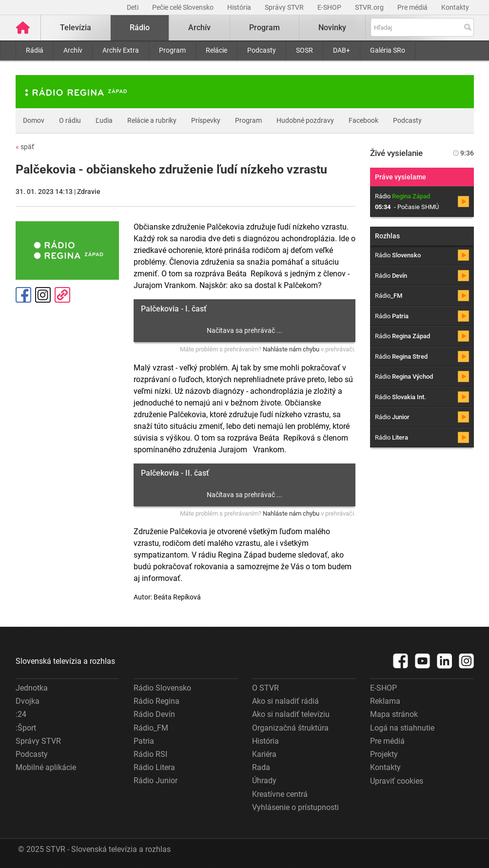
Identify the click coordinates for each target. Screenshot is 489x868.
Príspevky (206, 120)
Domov (34, 120)
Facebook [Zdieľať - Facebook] (23, 295)
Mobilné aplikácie (46, 767)
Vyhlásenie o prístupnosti (295, 807)
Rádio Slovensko (162, 688)
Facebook (363, 120)
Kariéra (264, 754)
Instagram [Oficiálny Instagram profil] (43, 295)
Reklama (385, 701)
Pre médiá (413, 7)
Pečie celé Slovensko (184, 7)
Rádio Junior (156, 781)
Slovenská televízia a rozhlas (65, 661)
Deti (133, 7)
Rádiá (35, 50)
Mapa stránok (394, 714)
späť (25, 147)
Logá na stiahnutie (402, 728)
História (240, 7)
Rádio (140, 28)
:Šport (26, 728)
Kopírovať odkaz (62, 295)
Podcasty (262, 50)
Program (172, 50)
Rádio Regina (156, 701)
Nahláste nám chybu (291, 349)
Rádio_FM (151, 728)
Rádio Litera (154, 767)
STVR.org (370, 7)
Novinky (332, 28)
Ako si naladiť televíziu (291, 714)
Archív (73, 50)
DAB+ (342, 50)
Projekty (384, 754)
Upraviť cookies (397, 781)
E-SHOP (330, 7)
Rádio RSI (150, 754)
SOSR (304, 50)
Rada (261, 767)
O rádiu (70, 120)
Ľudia (104, 120)
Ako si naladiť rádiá (285, 701)
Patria (144, 741)
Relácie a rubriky (152, 120)
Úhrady (264, 781)
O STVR (265, 688)
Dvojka (28, 701)
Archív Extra (121, 50)
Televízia (76, 28)
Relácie (216, 50)
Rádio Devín (154, 714)
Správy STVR (285, 7)
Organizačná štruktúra (290, 728)
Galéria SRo (388, 50)
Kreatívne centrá (280, 794)
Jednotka (32, 688)
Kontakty (455, 7)
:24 (21, 714)
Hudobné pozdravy (305, 120)
